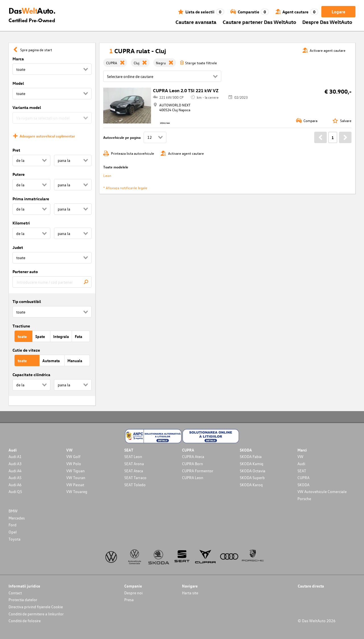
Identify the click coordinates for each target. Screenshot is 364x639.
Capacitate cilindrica (31, 375)
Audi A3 (15, 464)
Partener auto (25, 272)
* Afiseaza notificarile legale (125, 188)
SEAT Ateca (134, 471)
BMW (13, 511)
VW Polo (74, 464)
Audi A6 (15, 485)
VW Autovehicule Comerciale (322, 491)
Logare (338, 12)
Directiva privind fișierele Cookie (36, 607)
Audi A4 (15, 471)
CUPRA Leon (193, 478)
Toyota (15, 539)
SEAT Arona (134, 464)
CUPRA (303, 478)
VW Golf (73, 456)
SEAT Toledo (135, 485)
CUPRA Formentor (198, 471)
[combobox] (52, 282)
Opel (13, 532)
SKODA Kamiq (252, 464)
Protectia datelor (23, 600)
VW (300, 456)
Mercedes (17, 518)
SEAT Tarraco (135, 478)
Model (18, 83)
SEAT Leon (133, 456)
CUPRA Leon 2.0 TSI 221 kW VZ (186, 90)
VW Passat (75, 485)
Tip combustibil (27, 301)
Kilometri (21, 223)
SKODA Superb (252, 478)
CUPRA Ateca (193, 456)
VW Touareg (77, 491)
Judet (18, 247)
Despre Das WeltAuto (327, 22)
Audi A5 (15, 478)
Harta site (190, 593)
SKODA (303, 485)
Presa (129, 600)
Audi (301, 464)
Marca (18, 59)
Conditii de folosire (25, 621)
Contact (15, 593)
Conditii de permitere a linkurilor (36, 614)
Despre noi (133, 593)
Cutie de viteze (26, 350)
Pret (16, 150)
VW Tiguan (76, 471)
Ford (13, 525)
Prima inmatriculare (31, 199)
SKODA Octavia (253, 471)
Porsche (304, 499)
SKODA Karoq (251, 485)
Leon (107, 175)
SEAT (302, 471)
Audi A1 (15, 456)
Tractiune (21, 326)
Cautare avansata (196, 22)
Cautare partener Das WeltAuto (259, 22)
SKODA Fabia (251, 456)
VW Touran (76, 478)
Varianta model (27, 107)
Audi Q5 (15, 491)
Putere (19, 174)
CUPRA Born (193, 464)
